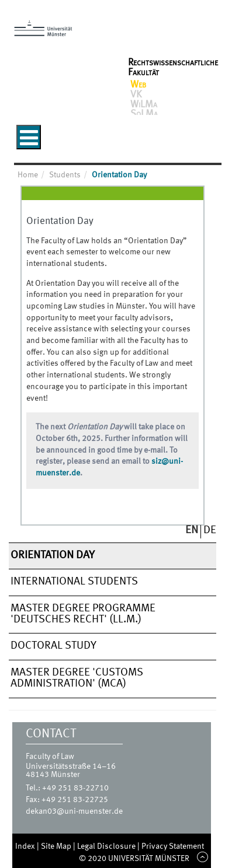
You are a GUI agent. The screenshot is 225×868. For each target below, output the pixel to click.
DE (210, 530)
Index (26, 846)
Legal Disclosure (107, 846)
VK (136, 95)
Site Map (57, 846)
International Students (74, 582)
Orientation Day (53, 555)
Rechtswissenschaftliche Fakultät (173, 68)
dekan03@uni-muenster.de (74, 811)
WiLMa (144, 105)
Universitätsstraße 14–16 (71, 766)
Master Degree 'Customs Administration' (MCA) (77, 678)
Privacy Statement (173, 846)
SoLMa (144, 114)
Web (138, 85)
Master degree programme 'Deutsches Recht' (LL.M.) (83, 614)
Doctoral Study (53, 646)
